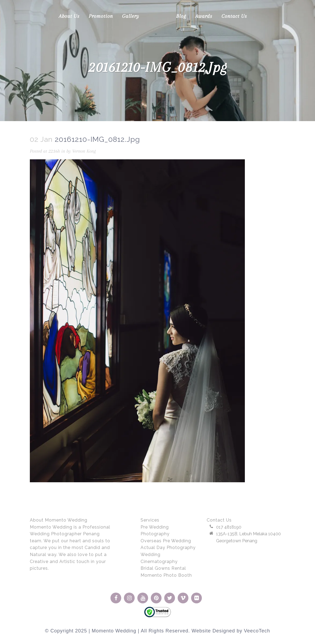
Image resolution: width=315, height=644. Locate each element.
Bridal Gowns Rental (163, 568)
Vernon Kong (84, 151)
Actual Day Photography (168, 548)
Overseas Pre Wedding (166, 541)
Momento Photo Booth (166, 575)
